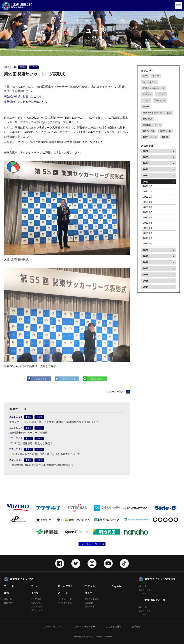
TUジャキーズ (150, 137)
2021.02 (147, 238)
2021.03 (147, 233)
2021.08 (147, 207)
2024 (146, 163)
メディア (161, 94)
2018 (146, 262)
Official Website (17, 6)
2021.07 (147, 212)
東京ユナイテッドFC (21, 579)
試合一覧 (8, 599)
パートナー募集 (65, 603)
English (116, 586)
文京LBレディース (152, 125)
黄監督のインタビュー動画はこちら (26, 102)
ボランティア (37, 610)
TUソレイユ (149, 131)
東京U (146, 107)
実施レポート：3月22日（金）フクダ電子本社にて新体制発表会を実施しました (54, 422)
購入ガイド (90, 606)
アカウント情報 (92, 599)
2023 (146, 169)
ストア (146, 100)
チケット (90, 586)
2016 (146, 275)
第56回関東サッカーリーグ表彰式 (28, 433)
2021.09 (147, 202)
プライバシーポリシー (84, 627)
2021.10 (147, 197)
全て (145, 76)
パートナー (160, 100)
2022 (146, 175)
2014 (146, 287)
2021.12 (147, 186)
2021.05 (147, 223)
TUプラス (148, 119)
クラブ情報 (36, 599)
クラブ (156, 76)
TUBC (165, 137)
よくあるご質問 (114, 627)
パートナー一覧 (90, 544)
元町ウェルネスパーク (154, 88)
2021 (146, 182)
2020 (146, 250)
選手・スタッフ (146, 590)
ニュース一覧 (19, 14)
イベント (147, 94)
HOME (7, 14)
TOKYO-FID (166, 131)
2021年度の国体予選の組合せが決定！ (31, 443)
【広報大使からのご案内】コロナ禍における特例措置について (45, 454)
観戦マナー (9, 603)
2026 (146, 151)
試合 (6, 593)
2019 (146, 256)
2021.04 (147, 228)
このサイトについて (53, 627)
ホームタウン (149, 82)
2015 (146, 281)
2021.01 (147, 243)
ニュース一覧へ (116, 392)
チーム (35, 586)
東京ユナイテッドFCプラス (160, 579)
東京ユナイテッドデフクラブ (157, 113)
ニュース (9, 586)
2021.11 (147, 191)
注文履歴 (89, 603)
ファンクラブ (37, 606)
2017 (146, 268)
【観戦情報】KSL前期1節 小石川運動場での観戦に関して (42, 465)
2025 (146, 157)
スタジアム (36, 603)
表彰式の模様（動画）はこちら (23, 96)
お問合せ (136, 627)
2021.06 (147, 217)
